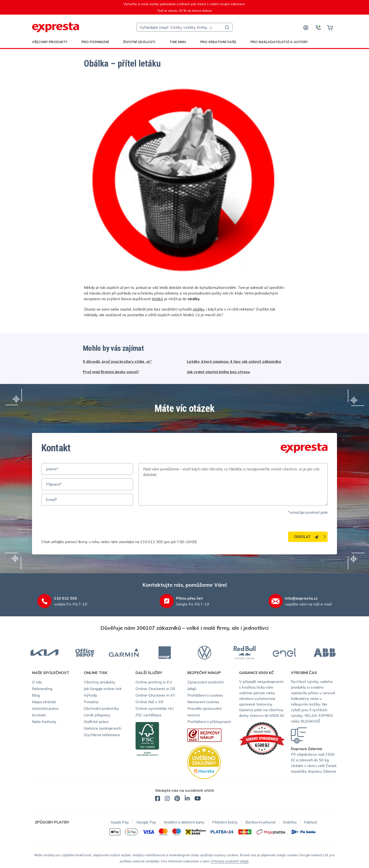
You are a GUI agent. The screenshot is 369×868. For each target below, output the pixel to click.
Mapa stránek (44, 702)
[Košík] (330, 27)
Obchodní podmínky (101, 708)
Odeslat (306, 537)
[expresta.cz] (56, 27)
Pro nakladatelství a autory (279, 42)
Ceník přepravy (97, 715)
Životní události (139, 42)
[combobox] (184, 27)
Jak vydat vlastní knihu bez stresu (218, 372)
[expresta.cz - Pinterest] (177, 799)
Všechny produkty (50, 42)
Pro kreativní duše (218, 42)
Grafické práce (96, 722)
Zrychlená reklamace (102, 735)
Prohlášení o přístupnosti (209, 722)
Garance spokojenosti (102, 728)
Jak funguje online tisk (103, 689)
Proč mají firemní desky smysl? (111, 372)
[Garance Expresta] (262, 738)
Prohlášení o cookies (205, 695)
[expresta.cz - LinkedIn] (187, 799)
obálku (199, 309)
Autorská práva (45, 708)
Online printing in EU (154, 682)
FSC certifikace (148, 715)
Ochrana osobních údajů (230, 861)
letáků (157, 299)
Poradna (91, 702)
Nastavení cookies (203, 702)
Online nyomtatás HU (154, 708)
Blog (36, 695)
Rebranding (42, 689)
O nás (37, 682)
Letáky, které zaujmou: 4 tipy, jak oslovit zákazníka (234, 361)
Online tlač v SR (149, 702)
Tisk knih (178, 42)
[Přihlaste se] (306, 27)
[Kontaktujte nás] (318, 27)
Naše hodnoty (44, 722)
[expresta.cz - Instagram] (167, 799)
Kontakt (39, 715)
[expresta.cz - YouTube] (198, 799)
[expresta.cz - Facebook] (158, 799)
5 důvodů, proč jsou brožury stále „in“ (117, 361)
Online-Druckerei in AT (155, 695)
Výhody (90, 695)
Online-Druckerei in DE (155, 689)
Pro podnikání (95, 42)
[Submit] (227, 27)
